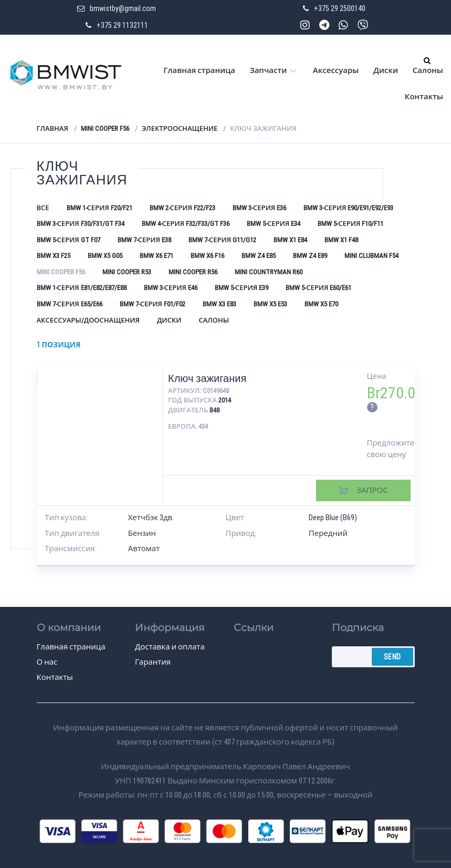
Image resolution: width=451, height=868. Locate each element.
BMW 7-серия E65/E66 (70, 304)
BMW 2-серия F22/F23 (182, 208)
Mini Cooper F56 (105, 128)
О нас (47, 662)
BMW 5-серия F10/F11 (350, 224)
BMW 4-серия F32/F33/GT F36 (186, 224)
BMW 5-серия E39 (242, 288)
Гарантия (153, 662)
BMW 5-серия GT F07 (69, 240)
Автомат (144, 549)
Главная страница (199, 70)
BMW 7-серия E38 (144, 240)
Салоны (428, 70)
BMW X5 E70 (321, 304)
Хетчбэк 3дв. (151, 518)
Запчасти (268, 70)
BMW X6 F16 (207, 256)
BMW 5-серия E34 (274, 224)
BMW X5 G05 (105, 256)
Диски (386, 70)
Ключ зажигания (207, 378)
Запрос (372, 490)
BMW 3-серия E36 (259, 208)
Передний (328, 533)
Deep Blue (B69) (333, 518)
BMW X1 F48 (341, 240)
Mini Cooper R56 (193, 272)
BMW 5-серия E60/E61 (318, 288)
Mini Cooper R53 (127, 272)
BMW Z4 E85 (259, 256)
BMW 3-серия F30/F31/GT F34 (81, 224)
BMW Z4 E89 (310, 256)
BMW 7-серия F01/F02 (153, 304)
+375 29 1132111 (122, 25)
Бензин (142, 533)
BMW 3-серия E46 (171, 288)
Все (43, 208)
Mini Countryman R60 (269, 272)
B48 (214, 410)
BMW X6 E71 (156, 256)
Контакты (424, 97)
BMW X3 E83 (219, 304)
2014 (225, 400)
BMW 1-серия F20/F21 (99, 208)
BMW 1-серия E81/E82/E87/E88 (82, 288)
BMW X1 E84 (290, 240)
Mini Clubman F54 (371, 256)
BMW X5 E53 (270, 304)
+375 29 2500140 (340, 8)
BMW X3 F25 (54, 256)
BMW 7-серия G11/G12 (222, 240)
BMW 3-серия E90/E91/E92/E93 (348, 208)
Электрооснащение (180, 128)
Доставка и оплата (170, 647)
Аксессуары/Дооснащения (88, 320)
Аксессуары (336, 70)
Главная (53, 128)
